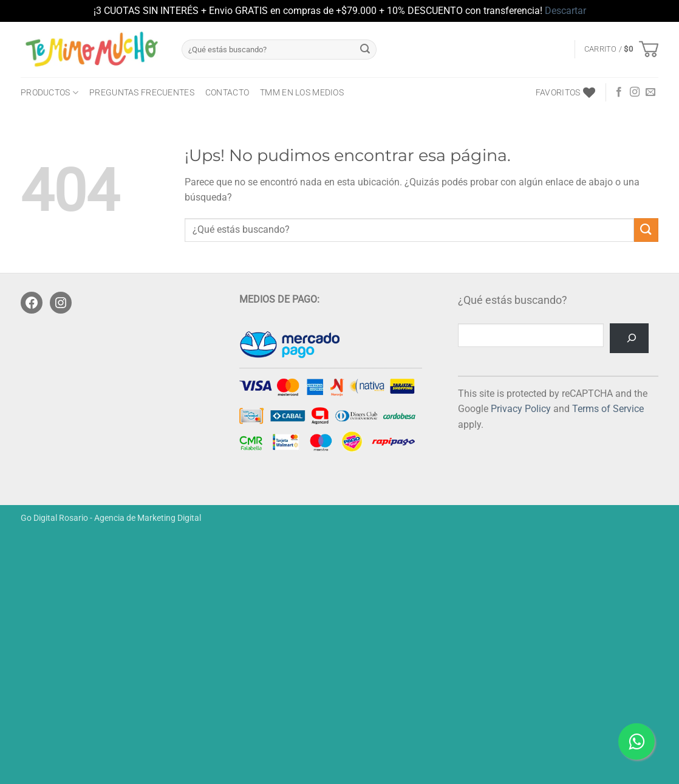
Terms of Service (608, 409)
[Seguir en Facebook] (619, 92)
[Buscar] (629, 338)
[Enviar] (365, 49)
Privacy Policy (521, 409)
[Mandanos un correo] (650, 92)
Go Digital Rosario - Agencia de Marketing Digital (111, 518)
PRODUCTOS (49, 93)
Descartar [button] (565, 11)
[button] (621, 49)
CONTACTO (227, 93)
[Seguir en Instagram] (635, 92)
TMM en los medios (302, 93)
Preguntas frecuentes (142, 93)
